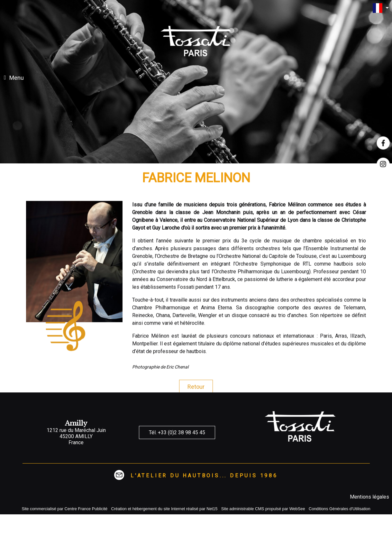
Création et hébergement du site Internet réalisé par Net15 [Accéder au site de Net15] (164, 509)
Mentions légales (369, 497)
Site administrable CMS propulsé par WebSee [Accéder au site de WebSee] (263, 509)
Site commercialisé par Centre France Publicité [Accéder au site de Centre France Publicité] (64, 509)
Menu (17, 78)
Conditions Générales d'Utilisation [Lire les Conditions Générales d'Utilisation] (340, 509)
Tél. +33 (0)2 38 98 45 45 (177, 432)
